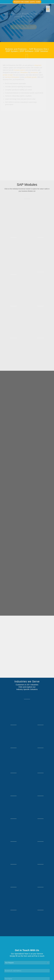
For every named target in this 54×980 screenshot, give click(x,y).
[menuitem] (48, 9)
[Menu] (48, 9)
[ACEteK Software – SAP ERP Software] (22, 9)
